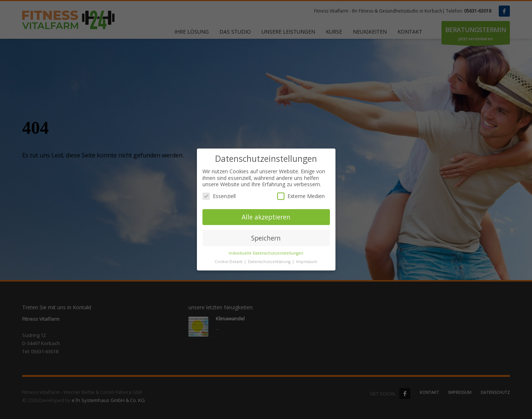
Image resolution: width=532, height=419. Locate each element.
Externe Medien (301, 198)
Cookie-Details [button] (229, 264)
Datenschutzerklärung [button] (270, 264)
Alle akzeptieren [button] (266, 219)
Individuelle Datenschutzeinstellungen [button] (266, 255)
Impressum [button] (307, 264)
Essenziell (219, 198)
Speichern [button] (266, 240)
